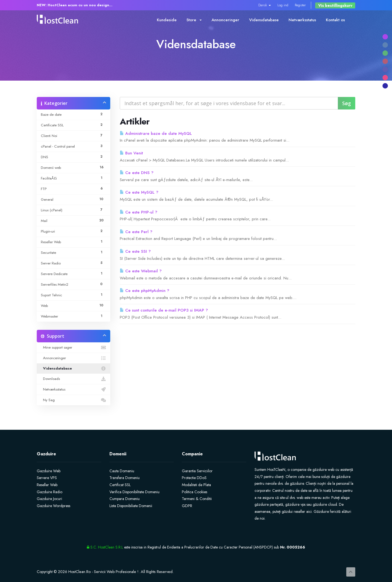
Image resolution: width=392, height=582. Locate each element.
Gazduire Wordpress (53, 506)
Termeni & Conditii (197, 499)
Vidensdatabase (264, 20)
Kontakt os (335, 20)
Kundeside (167, 20)
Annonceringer (225, 20)
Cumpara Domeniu (125, 499)
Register (300, 5)
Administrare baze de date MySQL (156, 133)
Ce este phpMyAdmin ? (145, 291)
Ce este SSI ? (135, 251)
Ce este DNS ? (137, 173)
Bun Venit (131, 153)
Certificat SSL (120, 485)
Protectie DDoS (194, 478)
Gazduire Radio (50, 492)
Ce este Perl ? (136, 232)
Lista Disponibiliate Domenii (131, 506)
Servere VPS (47, 478)
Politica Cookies (195, 492)
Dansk (265, 5)
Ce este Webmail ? (141, 271)
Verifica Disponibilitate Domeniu (134, 492)
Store (194, 20)
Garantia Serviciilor (197, 471)
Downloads (73, 379)
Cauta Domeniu (122, 471)
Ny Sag (73, 400)
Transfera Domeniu (125, 478)
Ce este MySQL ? (139, 192)
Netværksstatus (302, 20)
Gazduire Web (49, 471)
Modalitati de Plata (196, 485)
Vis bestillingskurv (335, 5)
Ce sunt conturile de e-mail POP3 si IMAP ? (164, 310)
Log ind (283, 5)
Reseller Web (47, 485)
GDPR (187, 506)
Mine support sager (73, 348)
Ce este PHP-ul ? (139, 212)
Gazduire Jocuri (49, 499)
